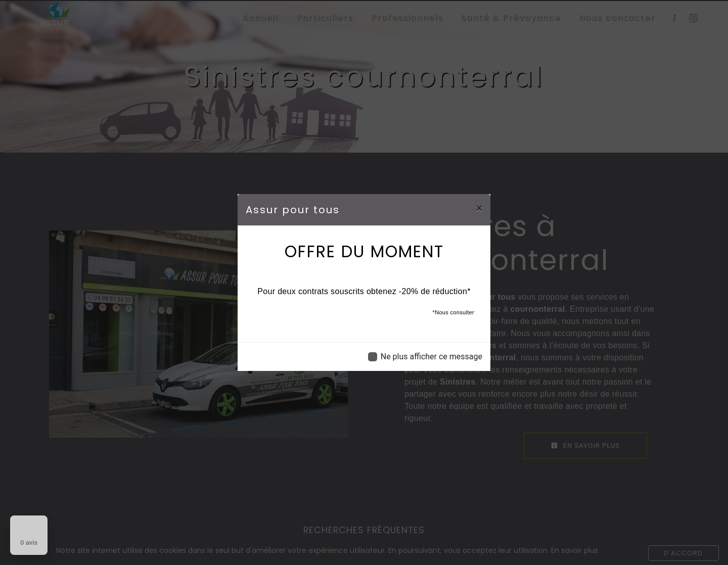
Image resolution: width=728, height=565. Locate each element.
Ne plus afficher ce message (431, 357)
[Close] (479, 208)
